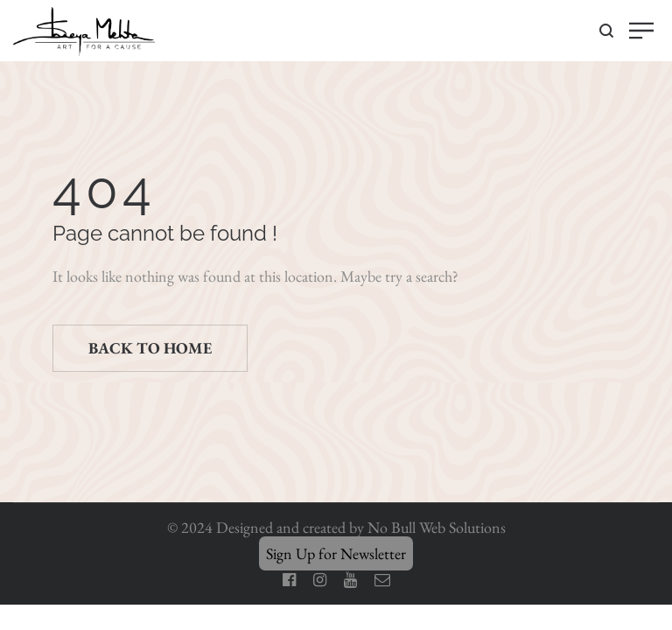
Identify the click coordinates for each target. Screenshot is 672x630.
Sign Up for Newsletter (336, 553)
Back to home (150, 348)
